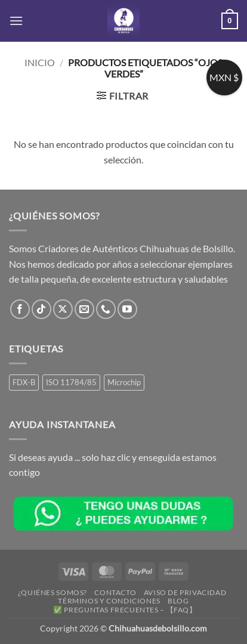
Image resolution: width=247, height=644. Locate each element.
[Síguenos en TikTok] (41, 309)
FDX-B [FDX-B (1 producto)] (24, 382)
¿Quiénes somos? (53, 592)
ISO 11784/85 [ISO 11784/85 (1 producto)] (71, 382)
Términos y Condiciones (109, 601)
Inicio (40, 62)
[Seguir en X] (63, 309)
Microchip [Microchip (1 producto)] (124, 382)
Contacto (115, 592)
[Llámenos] (106, 309)
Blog (178, 601)
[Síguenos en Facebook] (20, 309)
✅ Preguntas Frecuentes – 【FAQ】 (125, 610)
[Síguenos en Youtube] (127, 309)
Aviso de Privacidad (185, 592)
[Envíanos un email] (84, 309)
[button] (16, 21)
